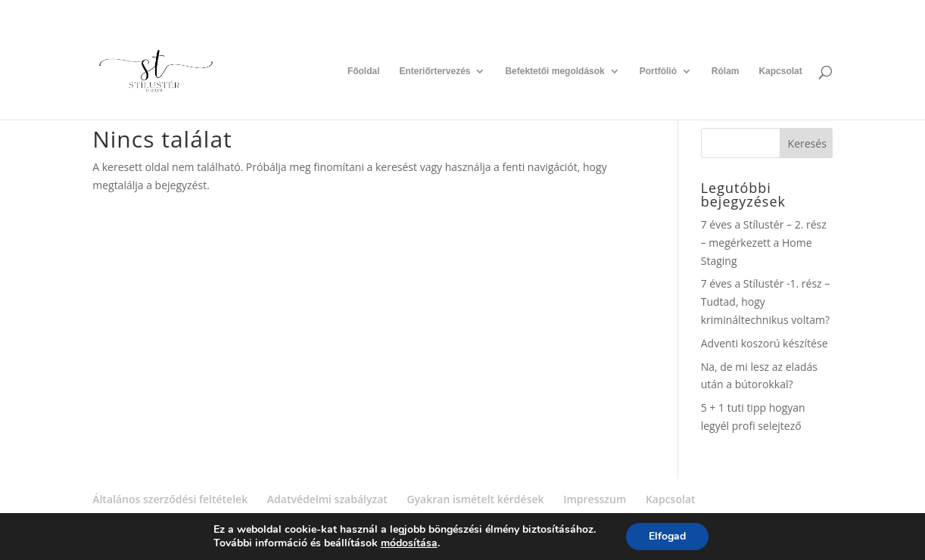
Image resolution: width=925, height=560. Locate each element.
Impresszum (595, 499)
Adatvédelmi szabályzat (327, 499)
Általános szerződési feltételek (170, 499)
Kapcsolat (780, 71)
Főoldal (364, 71)
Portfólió (658, 71)
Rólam (726, 71)
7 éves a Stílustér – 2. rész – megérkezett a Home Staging (764, 243)
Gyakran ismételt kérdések (475, 499)
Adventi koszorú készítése (765, 343)
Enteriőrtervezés (434, 71)
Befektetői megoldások (554, 71)
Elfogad (667, 536)
